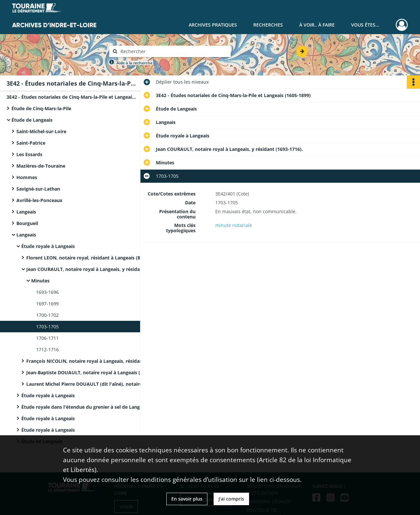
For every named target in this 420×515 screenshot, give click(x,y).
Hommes (27, 177)
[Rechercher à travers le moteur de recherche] (173, 51)
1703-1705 (47, 327)
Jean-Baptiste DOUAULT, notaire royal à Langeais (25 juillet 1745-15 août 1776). (92, 372)
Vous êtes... (365, 25)
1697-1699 (47, 304)
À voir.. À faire (317, 25)
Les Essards (29, 154)
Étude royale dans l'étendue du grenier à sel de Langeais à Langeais (87, 407)
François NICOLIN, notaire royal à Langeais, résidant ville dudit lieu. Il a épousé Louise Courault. (92, 361)
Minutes (40, 281)
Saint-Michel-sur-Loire (41, 131)
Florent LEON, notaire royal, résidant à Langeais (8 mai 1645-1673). (92, 258)
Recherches (268, 25)
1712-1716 (47, 350)
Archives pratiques (213, 25)
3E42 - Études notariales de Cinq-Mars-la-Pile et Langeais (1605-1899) (72, 97)
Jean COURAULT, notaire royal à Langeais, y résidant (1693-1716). (92, 269)
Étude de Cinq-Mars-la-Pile (41, 108)
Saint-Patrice (31, 143)
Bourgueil (27, 223)
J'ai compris (231, 499)
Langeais (26, 212)
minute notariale (234, 225)
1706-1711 (47, 338)
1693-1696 (47, 292)
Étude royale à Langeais (48, 246)
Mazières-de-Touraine (41, 166)
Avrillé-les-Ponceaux (39, 200)
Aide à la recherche (135, 63)
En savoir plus (187, 499)
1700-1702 (47, 315)
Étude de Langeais (32, 120)
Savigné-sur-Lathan (38, 189)
